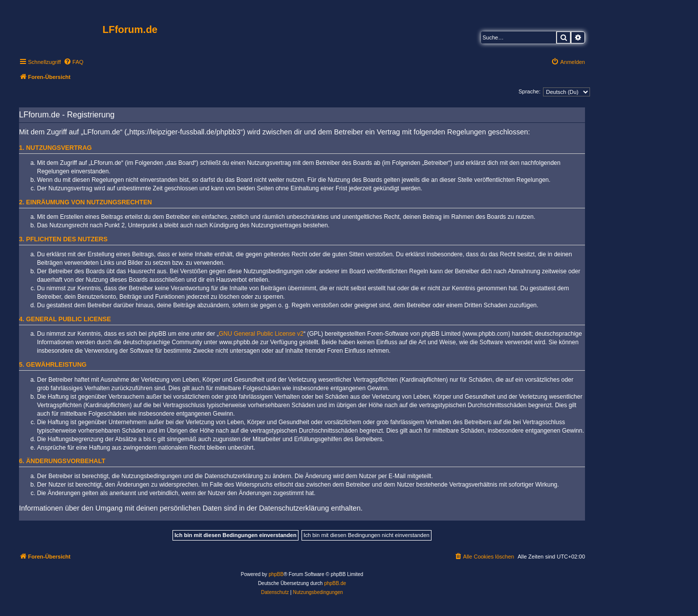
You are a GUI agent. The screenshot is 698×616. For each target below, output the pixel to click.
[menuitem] (73, 62)
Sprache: (529, 91)
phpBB (276, 574)
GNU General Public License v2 (261, 334)
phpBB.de (335, 583)
